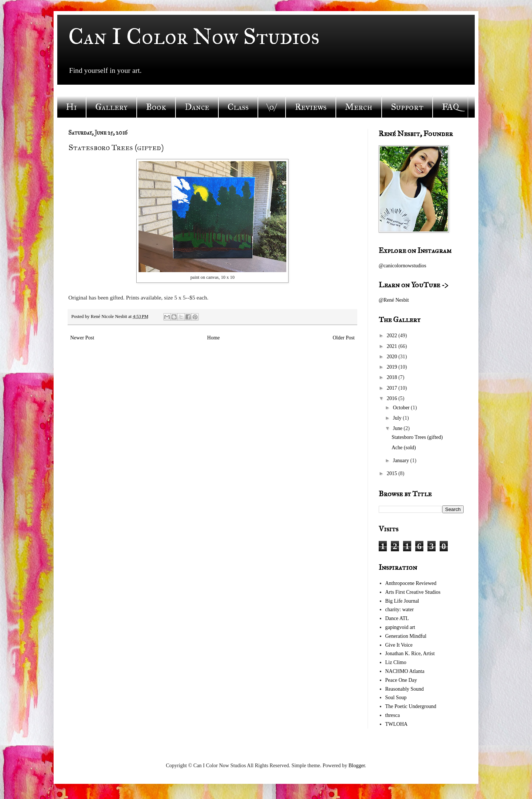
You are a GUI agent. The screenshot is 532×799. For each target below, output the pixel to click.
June (398, 428)
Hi (71, 107)
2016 (393, 398)
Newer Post (82, 338)
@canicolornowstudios (403, 266)
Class (238, 107)
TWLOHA (397, 724)
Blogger (357, 766)
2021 (393, 346)
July (398, 418)
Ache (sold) (404, 448)
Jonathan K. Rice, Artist (410, 654)
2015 (393, 473)
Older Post (344, 338)
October (402, 408)
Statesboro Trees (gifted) (417, 437)
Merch (359, 107)
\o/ (272, 107)
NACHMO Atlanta (405, 671)
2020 (393, 357)
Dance (197, 107)
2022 (393, 336)
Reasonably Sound (405, 689)
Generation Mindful (406, 636)
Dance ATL (397, 618)
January (401, 461)
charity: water (400, 610)
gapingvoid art (400, 627)
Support (407, 107)
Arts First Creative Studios (413, 592)
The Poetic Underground (411, 706)
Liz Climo (396, 662)
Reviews (311, 107)
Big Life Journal (402, 601)
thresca (393, 715)
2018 (393, 377)
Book (156, 107)
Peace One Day (401, 680)
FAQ (450, 107)
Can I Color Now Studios (194, 36)
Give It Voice (399, 645)
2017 (393, 388)
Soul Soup (396, 698)
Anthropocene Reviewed (411, 583)
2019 (393, 367)
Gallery (111, 107)
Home (214, 338)
